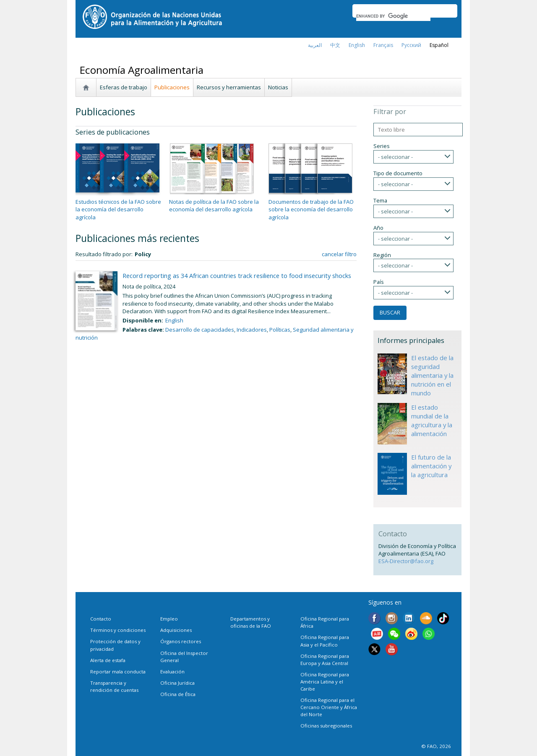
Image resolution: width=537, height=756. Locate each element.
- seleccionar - (395, 157)
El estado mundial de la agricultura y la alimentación (432, 420)
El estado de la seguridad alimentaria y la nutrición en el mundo (432, 375)
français (383, 45)
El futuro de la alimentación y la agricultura (431, 466)
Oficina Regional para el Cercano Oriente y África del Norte (329, 707)
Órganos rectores (181, 641)
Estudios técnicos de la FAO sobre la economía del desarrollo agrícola (118, 209)
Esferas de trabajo (124, 87)
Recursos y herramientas (229, 87)
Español (439, 45)
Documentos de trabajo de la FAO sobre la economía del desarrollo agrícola (311, 209)
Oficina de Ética (178, 694)
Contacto (101, 619)
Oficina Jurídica (177, 683)
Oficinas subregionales (326, 726)
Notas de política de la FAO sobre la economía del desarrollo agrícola (214, 205)
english (357, 45)
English (174, 320)
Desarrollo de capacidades (200, 330)
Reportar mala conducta (118, 672)
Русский (411, 45)
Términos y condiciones (118, 630)
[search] (393, 16)
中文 (335, 45)
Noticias (278, 87)
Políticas (280, 330)
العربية (315, 45)
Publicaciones (172, 87)
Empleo (169, 619)
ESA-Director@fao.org (406, 561)
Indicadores (252, 330)
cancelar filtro (339, 254)
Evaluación (172, 672)
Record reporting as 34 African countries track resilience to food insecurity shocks (237, 275)
